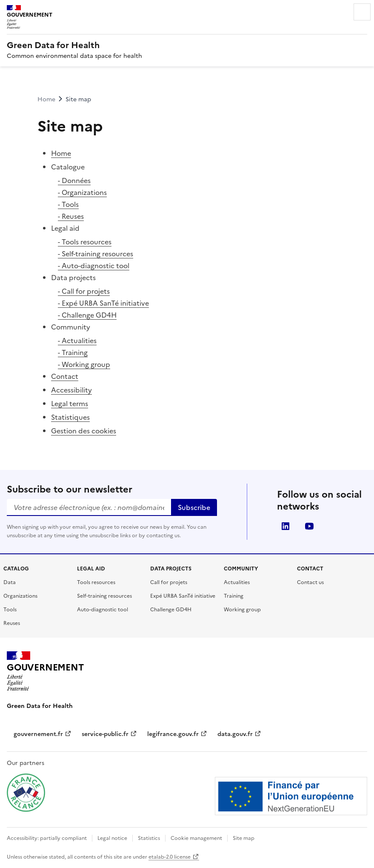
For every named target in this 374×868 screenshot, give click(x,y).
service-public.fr (109, 734)
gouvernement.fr (43, 734)
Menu (362, 12)
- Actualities (77, 341)
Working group (242, 610)
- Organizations (82, 192)
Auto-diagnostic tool (103, 610)
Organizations (20, 596)
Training (234, 596)
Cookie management (196, 838)
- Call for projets (84, 291)
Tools (10, 610)
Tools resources (96, 582)
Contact (65, 376)
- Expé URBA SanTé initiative (103, 303)
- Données (74, 180)
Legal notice (112, 838)
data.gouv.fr (239, 734)
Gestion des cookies (84, 431)
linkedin (285, 526)
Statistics (149, 838)
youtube (309, 526)
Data (10, 582)
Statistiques (70, 417)
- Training (73, 352)
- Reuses (71, 216)
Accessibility (71, 390)
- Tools (68, 204)
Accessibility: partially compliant (47, 838)
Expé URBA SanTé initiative (183, 596)
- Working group (84, 364)
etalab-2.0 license (174, 857)
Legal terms (70, 404)
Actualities (237, 582)
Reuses (12, 623)
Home (61, 153)
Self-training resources (104, 596)
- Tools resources (85, 242)
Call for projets (169, 582)
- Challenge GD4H (87, 315)
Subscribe (194, 507)
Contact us (310, 582)
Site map (244, 838)
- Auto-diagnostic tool (94, 266)
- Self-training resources (96, 254)
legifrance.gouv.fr (177, 734)
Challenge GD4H (171, 610)
